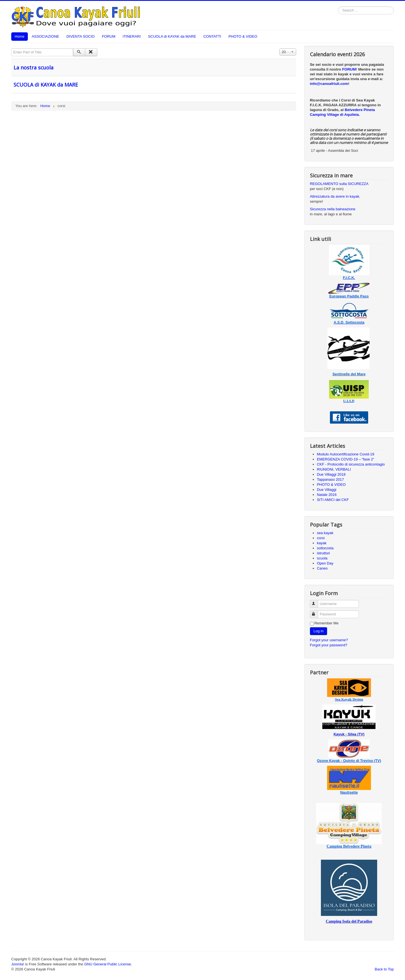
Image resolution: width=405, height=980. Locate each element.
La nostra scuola (33, 67)
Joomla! (18, 964)
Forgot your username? (329, 640)
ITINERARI (132, 36)
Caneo (322, 568)
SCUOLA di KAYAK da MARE (172, 36)
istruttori (323, 553)
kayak (322, 543)
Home (20, 36)
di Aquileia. (350, 115)
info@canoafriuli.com (329, 84)
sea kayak (325, 533)
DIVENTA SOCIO (80, 36)
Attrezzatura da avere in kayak (335, 196)
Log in (319, 631)
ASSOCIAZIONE (46, 36)
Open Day (325, 563)
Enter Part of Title (11, 48)
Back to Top (384, 969)
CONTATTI (212, 36)
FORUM (109, 36)
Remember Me (327, 623)
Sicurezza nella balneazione (333, 209)
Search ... (338, 7)
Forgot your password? (329, 645)
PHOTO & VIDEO (243, 36)
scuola (322, 558)
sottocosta (325, 548)
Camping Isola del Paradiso (349, 921)
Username (317, 601)
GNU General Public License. (108, 964)
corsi (321, 538)
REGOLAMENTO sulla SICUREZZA (339, 184)
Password (317, 612)
